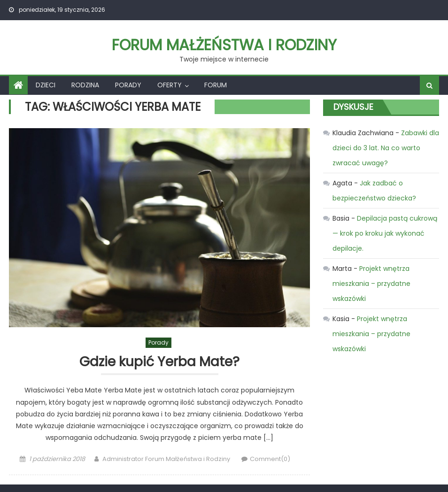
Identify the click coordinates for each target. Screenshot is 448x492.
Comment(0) (270, 459)
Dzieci (46, 85)
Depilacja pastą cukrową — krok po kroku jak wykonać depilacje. (385, 233)
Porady (128, 85)
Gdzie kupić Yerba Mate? (159, 362)
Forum (216, 85)
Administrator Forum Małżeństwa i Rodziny (166, 459)
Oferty (170, 85)
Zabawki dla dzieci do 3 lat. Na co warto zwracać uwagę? (386, 148)
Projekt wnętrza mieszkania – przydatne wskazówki (371, 284)
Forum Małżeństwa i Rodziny (224, 45)
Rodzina (85, 85)
